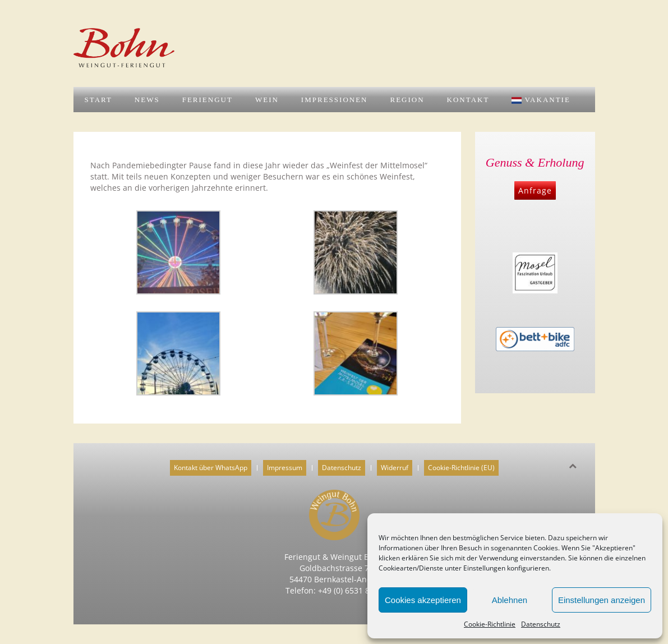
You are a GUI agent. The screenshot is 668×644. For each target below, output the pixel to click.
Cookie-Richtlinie (490, 624)
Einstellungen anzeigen (602, 600)
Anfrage (535, 190)
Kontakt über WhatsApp (211, 468)
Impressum (285, 468)
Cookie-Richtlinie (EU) (461, 468)
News (147, 100)
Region (407, 100)
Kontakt (468, 100)
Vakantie (541, 100)
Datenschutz (541, 624)
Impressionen (335, 100)
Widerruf (395, 468)
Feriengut (208, 100)
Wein (267, 100)
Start (98, 100)
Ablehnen (510, 600)
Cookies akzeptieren (423, 600)
